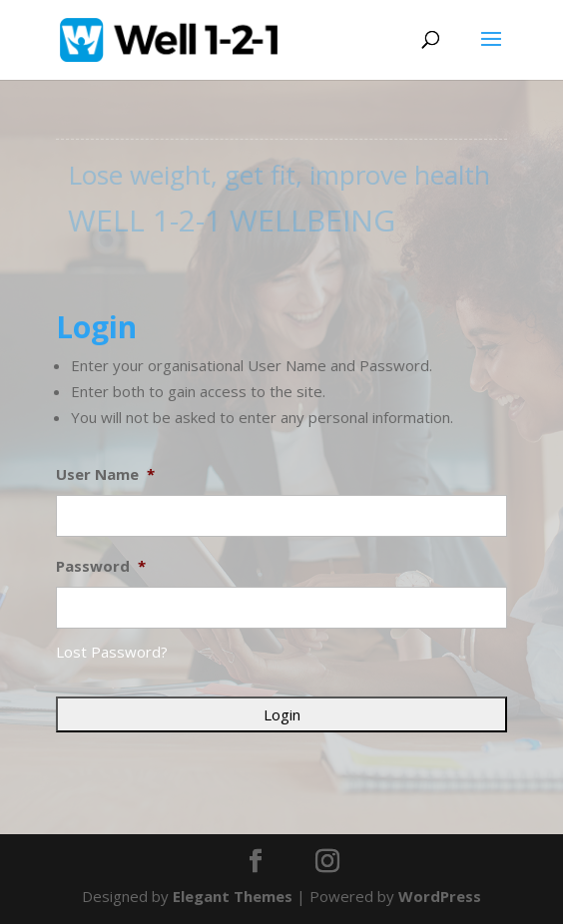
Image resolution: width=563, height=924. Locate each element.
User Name (105, 474)
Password (101, 566)
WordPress (440, 896)
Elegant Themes (233, 896)
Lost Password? (112, 652)
